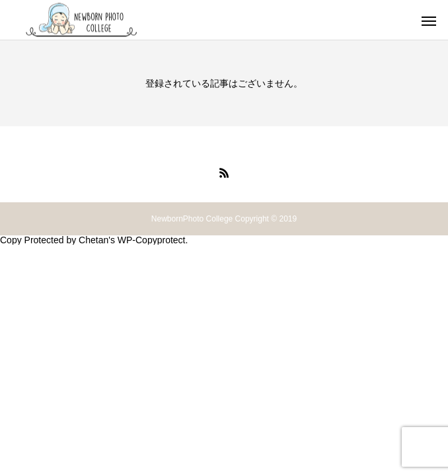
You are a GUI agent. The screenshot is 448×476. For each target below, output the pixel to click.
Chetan (93, 240)
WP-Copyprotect (152, 240)
